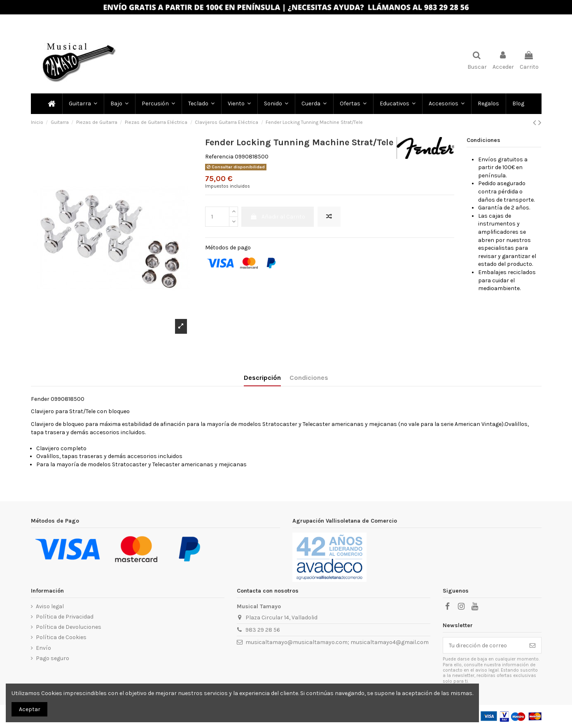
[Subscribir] (532, 645)
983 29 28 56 (263, 630)
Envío (43, 648)
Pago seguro (53, 658)
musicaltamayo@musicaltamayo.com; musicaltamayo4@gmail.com (337, 642)
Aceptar (30, 709)
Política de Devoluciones (69, 627)
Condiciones (309, 378)
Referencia (219, 157)
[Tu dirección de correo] (483, 645)
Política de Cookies (61, 637)
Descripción (262, 378)
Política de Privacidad (65, 617)
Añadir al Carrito (278, 217)
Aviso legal (50, 606)
